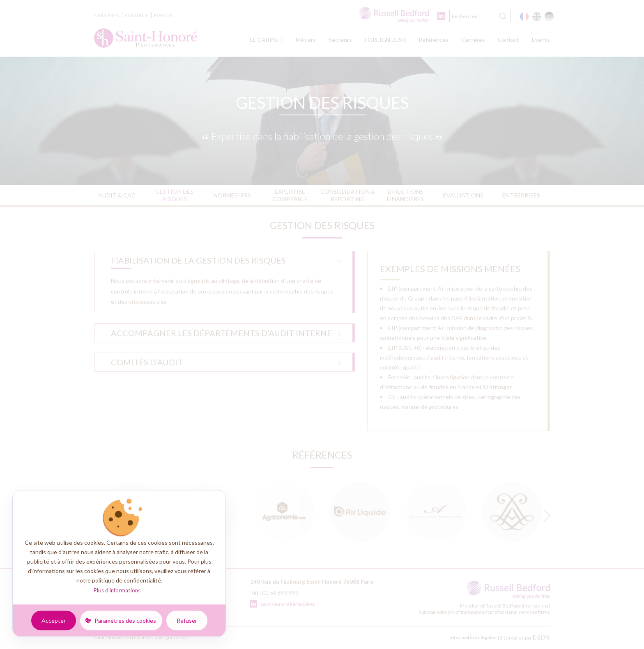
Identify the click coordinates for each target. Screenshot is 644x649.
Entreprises (521, 195)
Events (163, 15)
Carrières (106, 15)
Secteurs (340, 40)
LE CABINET (267, 40)
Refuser (187, 620)
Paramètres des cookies (125, 620)
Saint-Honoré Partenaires (283, 604)
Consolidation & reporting (348, 195)
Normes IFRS (232, 195)
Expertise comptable (290, 195)
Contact (136, 15)
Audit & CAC (117, 195)
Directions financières (405, 195)
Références (434, 40)
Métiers (306, 40)
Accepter (54, 620)
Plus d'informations (117, 590)
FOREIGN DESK (385, 40)
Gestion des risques (174, 195)
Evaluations (463, 195)
